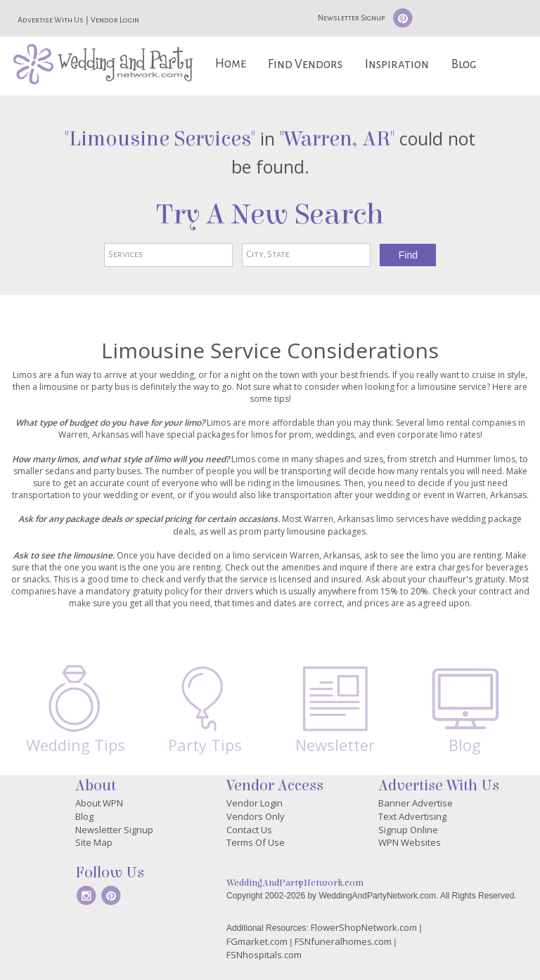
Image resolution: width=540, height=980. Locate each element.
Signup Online (408, 830)
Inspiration (397, 64)
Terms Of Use (256, 842)
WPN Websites (410, 842)
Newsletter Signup (351, 18)
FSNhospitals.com (264, 955)
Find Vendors (305, 64)
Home (231, 64)
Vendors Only (256, 816)
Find (408, 255)
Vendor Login (115, 20)
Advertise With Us (51, 20)
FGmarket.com (257, 941)
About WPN (99, 803)
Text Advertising (412, 816)
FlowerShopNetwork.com (364, 927)
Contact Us (249, 830)
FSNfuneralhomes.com (343, 941)
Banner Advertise (416, 803)
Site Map (94, 842)
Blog (464, 64)
